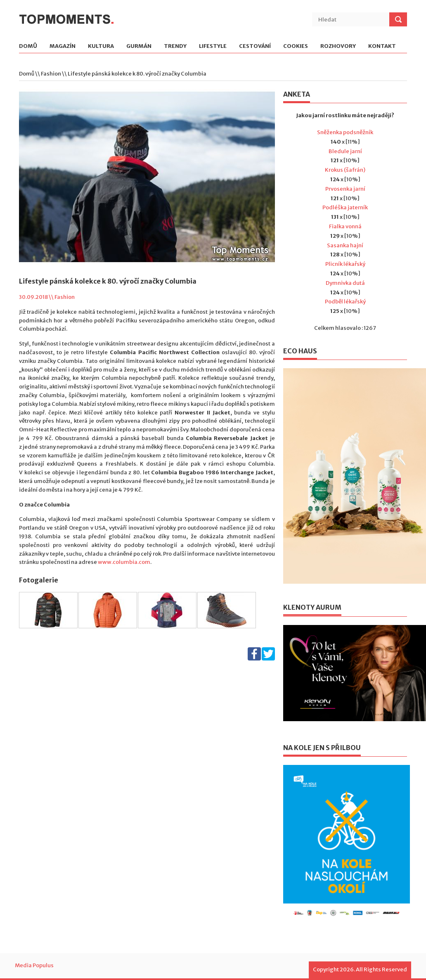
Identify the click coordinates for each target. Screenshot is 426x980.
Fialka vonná (345, 226)
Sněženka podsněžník (345, 132)
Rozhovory (338, 46)
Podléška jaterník (345, 207)
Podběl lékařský (345, 302)
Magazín (63, 46)
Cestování (255, 46)
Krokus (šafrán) (345, 170)
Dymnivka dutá (345, 283)
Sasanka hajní (345, 245)
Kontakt (382, 46)
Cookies (296, 46)
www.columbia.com (124, 562)
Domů (28, 46)
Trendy (175, 46)
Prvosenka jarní (345, 189)
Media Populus (34, 965)
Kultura (101, 46)
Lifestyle (213, 46)
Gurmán (139, 46)
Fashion (51, 74)
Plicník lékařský (345, 264)
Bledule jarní (345, 151)
